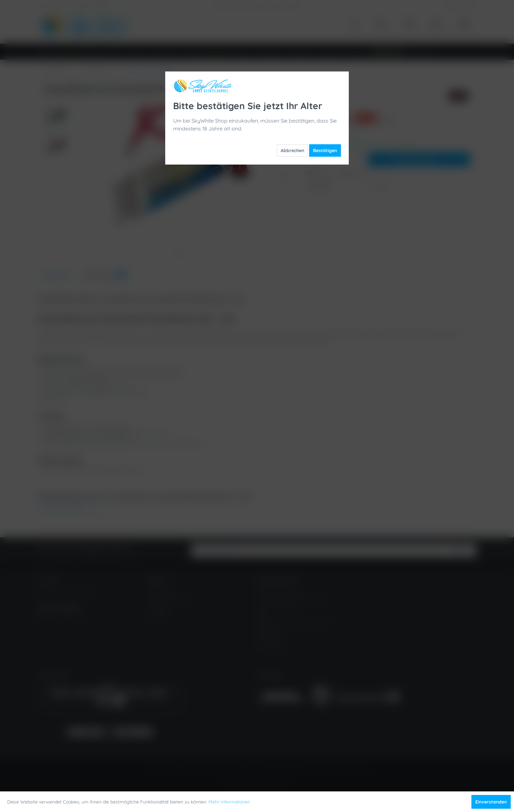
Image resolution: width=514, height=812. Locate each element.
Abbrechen (292, 150)
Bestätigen (325, 150)
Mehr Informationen (229, 802)
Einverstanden (491, 802)
